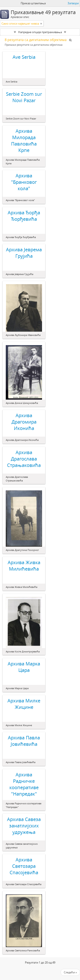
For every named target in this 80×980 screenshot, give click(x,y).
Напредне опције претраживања (40, 32)
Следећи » (70, 972)
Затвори (73, 3)
